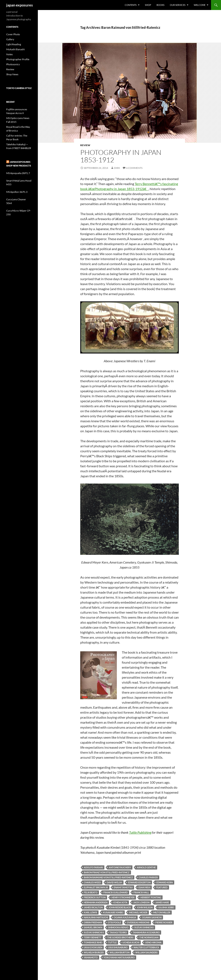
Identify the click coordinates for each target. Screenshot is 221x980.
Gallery (10, 39)
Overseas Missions (138, 922)
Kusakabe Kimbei (113, 912)
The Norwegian (149, 937)
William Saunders (146, 952)
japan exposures (20, 5)
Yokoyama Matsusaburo (119, 957)
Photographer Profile (18, 59)
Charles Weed (92, 882)
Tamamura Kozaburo (146, 932)
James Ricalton (93, 907)
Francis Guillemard (115, 892)
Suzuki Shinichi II (94, 932)
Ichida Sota (120, 902)
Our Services (178, 5)
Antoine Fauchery (120, 867)
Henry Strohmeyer (123, 897)
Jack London (141, 902)
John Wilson (145, 907)
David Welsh (114, 882)
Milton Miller (162, 912)
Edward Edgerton (139, 882)
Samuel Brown (93, 927)
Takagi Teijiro (118, 932)
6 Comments (134, 168)
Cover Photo (13, 34)
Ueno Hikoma (153, 942)
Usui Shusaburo (118, 947)
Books (161, 5)
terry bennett (93, 937)
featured (162, 887)
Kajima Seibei (166, 907)
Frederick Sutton (95, 897)
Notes (9, 54)
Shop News (12, 74)
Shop (148, 5)
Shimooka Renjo (118, 927)
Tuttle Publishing (140, 832)
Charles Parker (148, 877)
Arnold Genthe (146, 867)
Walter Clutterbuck (146, 947)
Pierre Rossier (164, 922)
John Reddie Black (120, 907)
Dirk (117, 168)
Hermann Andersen (96, 902)
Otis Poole (114, 922)
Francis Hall (141, 892)
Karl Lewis (90, 912)
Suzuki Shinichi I (144, 927)
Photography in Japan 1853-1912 (121, 156)
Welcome (200, 5)
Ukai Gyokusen (93, 947)
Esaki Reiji (144, 887)
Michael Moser (138, 912)
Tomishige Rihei (93, 942)
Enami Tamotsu (123, 887)
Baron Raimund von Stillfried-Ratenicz (108, 877)
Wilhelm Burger (94, 952)
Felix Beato (91, 892)
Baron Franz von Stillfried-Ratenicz (107, 872)
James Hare (162, 902)
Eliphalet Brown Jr (96, 887)
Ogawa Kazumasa (125, 917)
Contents (131, 5)
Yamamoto (91, 957)
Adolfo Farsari (93, 867)
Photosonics (13, 64)
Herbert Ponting (151, 897)
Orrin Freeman (93, 922)
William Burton (120, 952)
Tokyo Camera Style (19, 88)
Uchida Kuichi (131, 942)
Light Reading (14, 44)
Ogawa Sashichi (152, 917)
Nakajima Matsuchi (96, 917)
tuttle (112, 942)
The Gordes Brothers (120, 937)
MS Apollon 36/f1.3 (17, 192)
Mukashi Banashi (15, 49)
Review (85, 145)
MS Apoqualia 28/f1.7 (18, 173)
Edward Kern (165, 882)
